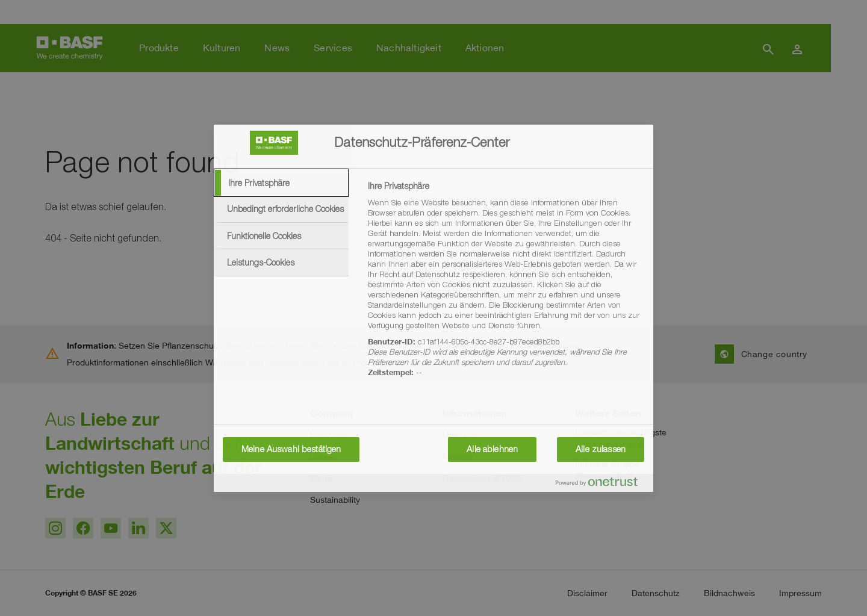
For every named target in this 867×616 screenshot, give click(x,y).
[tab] (281, 183)
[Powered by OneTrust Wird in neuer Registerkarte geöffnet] (601, 484)
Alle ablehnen (492, 449)
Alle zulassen (601, 449)
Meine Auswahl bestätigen (291, 449)
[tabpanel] (505, 286)
